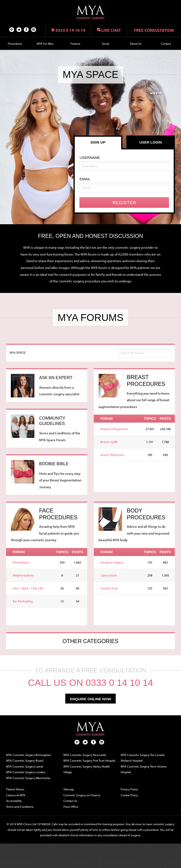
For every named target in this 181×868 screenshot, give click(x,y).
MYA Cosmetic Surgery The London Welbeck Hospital (143, 758)
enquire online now (90, 699)
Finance (75, 44)
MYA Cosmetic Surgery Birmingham (29, 755)
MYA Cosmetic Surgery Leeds (25, 766)
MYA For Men (45, 44)
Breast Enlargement (114, 429)
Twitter (19, 29)
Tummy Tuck (109, 588)
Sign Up (98, 142)
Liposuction (109, 575)
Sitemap (69, 789)
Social (105, 44)
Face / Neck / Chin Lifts (28, 588)
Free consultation (154, 30)
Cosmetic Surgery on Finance (82, 795)
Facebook (26, 29)
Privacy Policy (129, 789)
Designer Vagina (112, 562)
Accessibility (14, 801)
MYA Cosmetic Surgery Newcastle (85, 755)
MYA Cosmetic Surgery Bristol (25, 760)
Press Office (71, 807)
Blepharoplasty (23, 575)
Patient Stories (15, 789)
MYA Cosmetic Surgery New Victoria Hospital (144, 769)
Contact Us (70, 801)
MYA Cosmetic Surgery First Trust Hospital (89, 760)
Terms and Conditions (20, 807)
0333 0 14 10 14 (70, 30)
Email (85, 179)
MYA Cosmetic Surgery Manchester (28, 778)
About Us (136, 44)
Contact (166, 44)
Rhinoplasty (21, 562)
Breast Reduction (112, 455)
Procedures (15, 44)
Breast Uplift (109, 442)
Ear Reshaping (23, 601)
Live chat (111, 30)
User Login (151, 142)
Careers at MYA (16, 795)
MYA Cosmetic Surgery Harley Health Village (87, 769)
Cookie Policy (129, 795)
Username (90, 158)
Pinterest (12, 29)
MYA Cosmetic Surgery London (26, 772)
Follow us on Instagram (34, 29)
